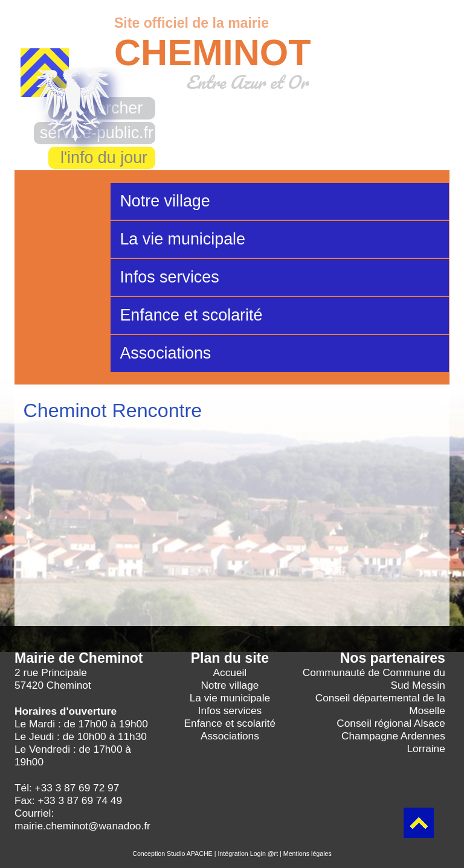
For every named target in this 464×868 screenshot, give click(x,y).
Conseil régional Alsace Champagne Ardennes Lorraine (391, 736)
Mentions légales (308, 854)
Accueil (230, 672)
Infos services (169, 277)
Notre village (165, 201)
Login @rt (264, 854)
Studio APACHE (190, 854)
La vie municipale (182, 239)
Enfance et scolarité (191, 315)
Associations (165, 353)
